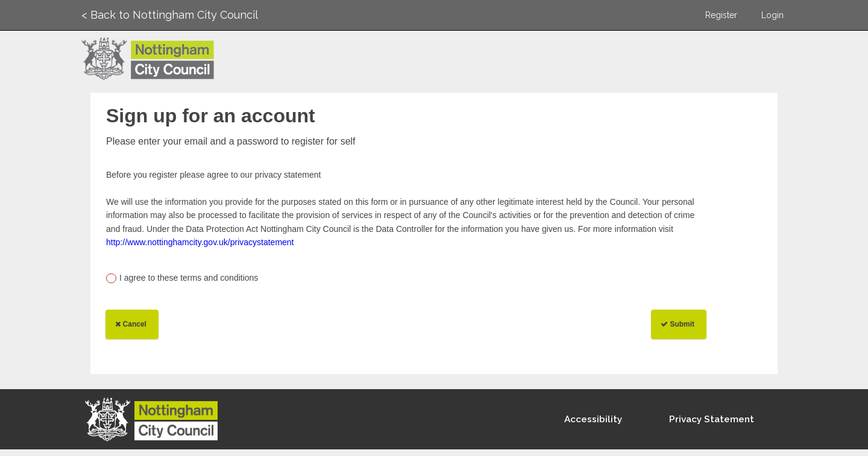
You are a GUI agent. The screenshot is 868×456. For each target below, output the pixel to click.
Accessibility (593, 419)
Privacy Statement (712, 419)
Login (772, 15)
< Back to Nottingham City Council (170, 15)
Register (721, 15)
